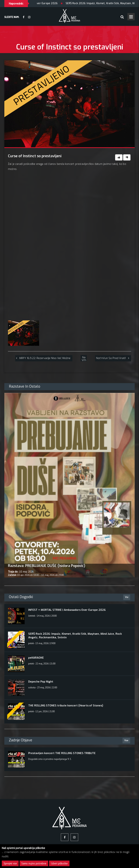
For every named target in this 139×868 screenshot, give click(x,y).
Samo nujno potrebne (34, 863)
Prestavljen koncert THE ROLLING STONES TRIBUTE (62, 753)
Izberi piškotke (59, 863)
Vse (126, 740)
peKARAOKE (36, 658)
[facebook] (24, 17)
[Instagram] (29, 17)
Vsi (127, 597)
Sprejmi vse (10, 863)
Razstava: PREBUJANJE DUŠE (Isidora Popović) (47, 566)
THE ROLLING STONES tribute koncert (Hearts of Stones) (66, 706)
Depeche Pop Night (41, 682)
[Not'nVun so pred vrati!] (113, 358)
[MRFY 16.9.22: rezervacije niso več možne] (44, 358)
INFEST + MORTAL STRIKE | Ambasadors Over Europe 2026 (67, 610)
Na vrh (84, 358)
